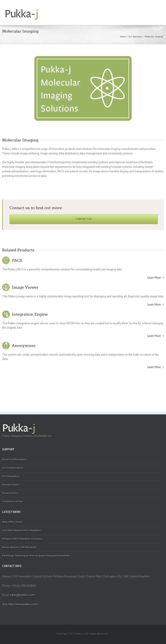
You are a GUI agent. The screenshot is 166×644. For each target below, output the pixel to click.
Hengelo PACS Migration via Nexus (22, 539)
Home (123, 37)
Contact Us (84, 219)
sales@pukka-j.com (22, 595)
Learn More (154, 278)
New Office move (12, 522)
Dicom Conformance (14, 459)
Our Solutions (135, 37)
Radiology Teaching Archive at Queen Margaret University (36, 555)
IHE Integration (11, 476)
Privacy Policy (10, 493)
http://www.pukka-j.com (23, 604)
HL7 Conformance (13, 468)
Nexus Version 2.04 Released (19, 547)
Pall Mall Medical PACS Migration (22, 530)
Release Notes (11, 485)
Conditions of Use (13, 501)
